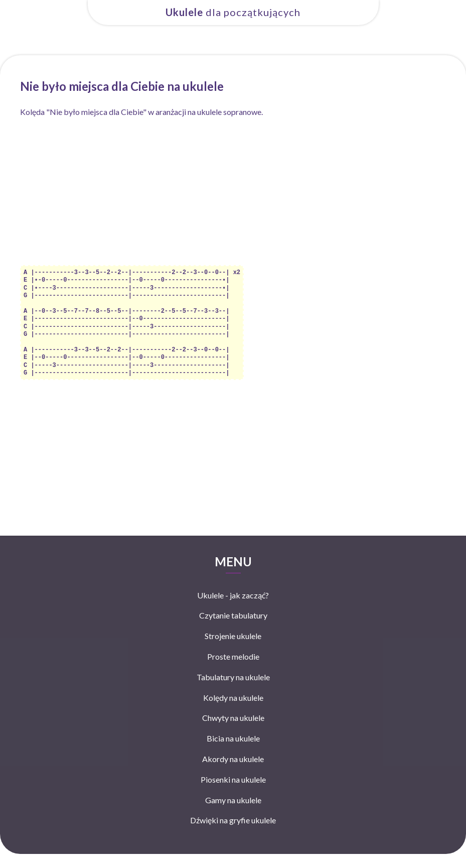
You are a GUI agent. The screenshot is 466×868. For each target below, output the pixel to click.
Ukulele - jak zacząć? (233, 588)
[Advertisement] (233, 195)
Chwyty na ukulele (233, 711)
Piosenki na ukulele (233, 772)
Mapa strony (293, 857)
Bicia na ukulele (233, 731)
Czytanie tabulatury (233, 608)
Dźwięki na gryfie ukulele (233, 813)
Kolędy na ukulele (233, 691)
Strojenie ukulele (233, 629)
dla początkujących (233, 12)
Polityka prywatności (245, 857)
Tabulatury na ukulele (233, 670)
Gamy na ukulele (233, 793)
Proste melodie (233, 649)
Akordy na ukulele (233, 752)
